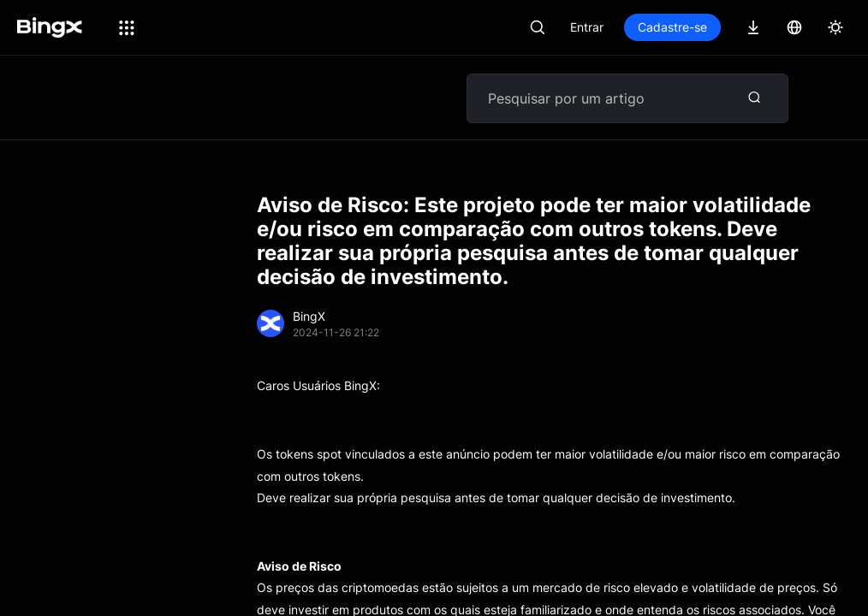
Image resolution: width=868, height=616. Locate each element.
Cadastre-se (672, 27)
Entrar (587, 27)
